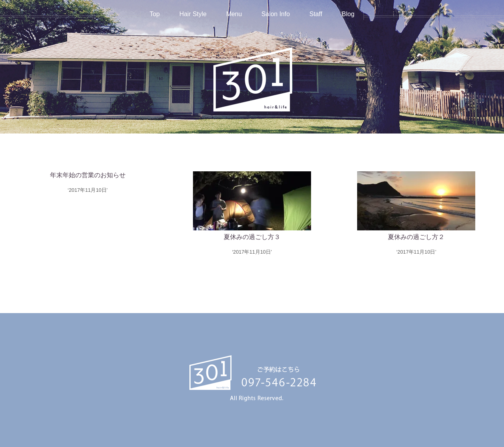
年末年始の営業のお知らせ (88, 175)
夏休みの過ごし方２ (416, 237)
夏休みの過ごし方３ (252, 237)
